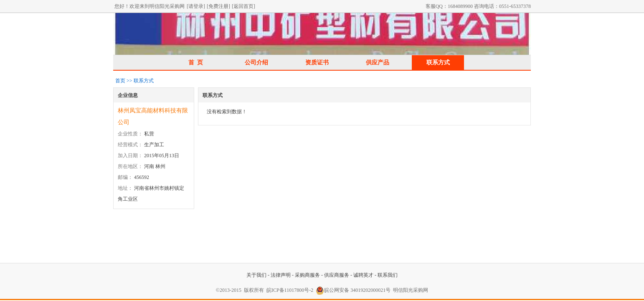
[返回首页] (243, 6)
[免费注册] (218, 6)
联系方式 (438, 62)
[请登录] (196, 6)
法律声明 (281, 275)
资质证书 (317, 62)
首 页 (196, 62)
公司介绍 (256, 62)
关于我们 (256, 275)
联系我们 (388, 275)
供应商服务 (337, 275)
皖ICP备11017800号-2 (290, 290)
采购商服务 (307, 275)
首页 (120, 81)
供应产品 (378, 62)
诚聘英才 (363, 275)
